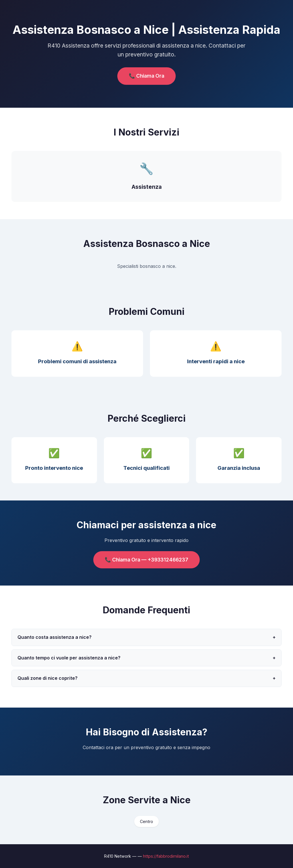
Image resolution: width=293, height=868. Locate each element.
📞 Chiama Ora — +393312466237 (146, 560)
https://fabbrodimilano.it (166, 856)
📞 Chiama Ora (146, 76)
